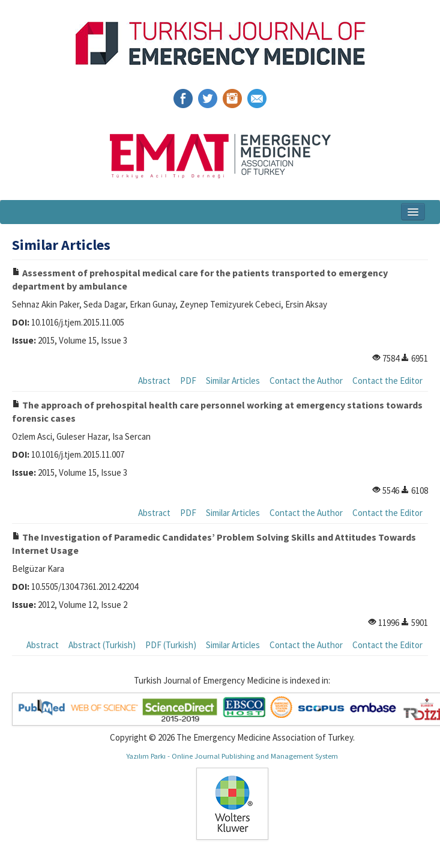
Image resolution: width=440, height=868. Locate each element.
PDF (188, 381)
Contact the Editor (387, 381)
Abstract (154, 381)
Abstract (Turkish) (102, 645)
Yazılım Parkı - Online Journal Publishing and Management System (232, 756)
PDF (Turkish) (171, 645)
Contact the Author (306, 381)
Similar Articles (233, 381)
